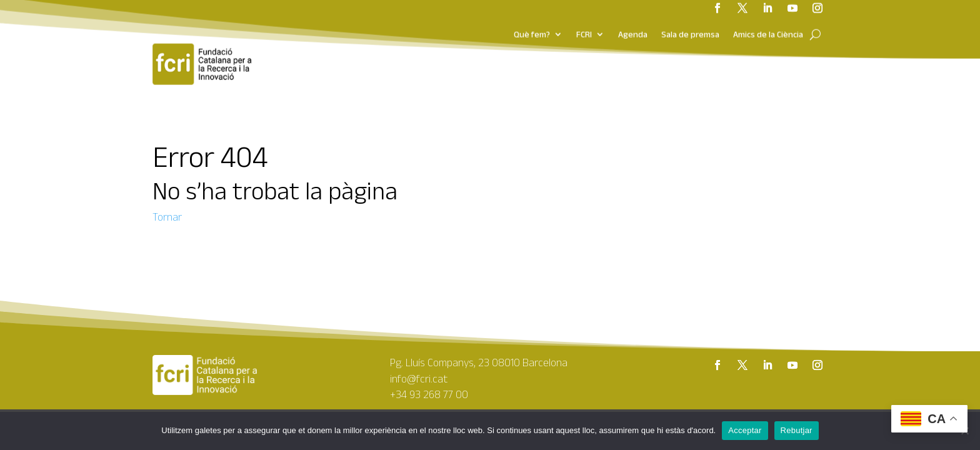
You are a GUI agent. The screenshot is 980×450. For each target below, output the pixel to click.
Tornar (167, 217)
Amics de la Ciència (768, 16)
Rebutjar (797, 430)
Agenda (633, 16)
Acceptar (745, 430)
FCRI (584, 16)
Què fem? (532, 16)
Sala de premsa (690, 16)
